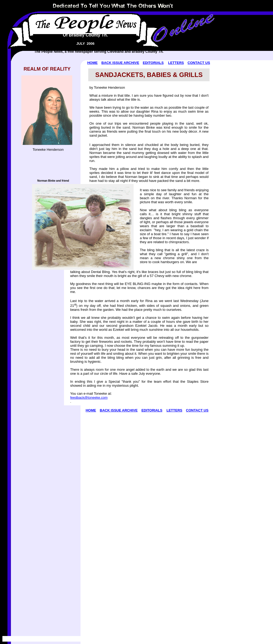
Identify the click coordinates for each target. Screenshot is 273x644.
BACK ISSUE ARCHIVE (120, 63)
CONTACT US (199, 63)
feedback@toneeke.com (89, 398)
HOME (92, 63)
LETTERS (176, 63)
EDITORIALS (153, 63)
